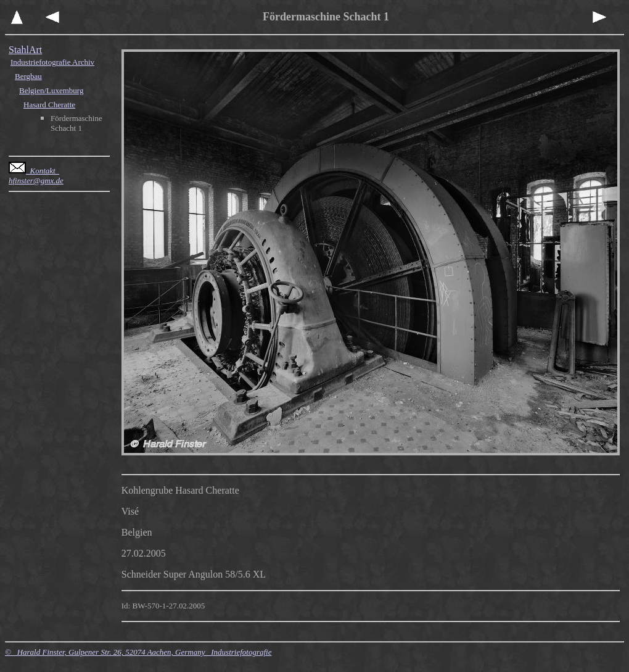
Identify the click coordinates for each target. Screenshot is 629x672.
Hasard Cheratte (49, 105)
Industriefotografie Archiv (52, 62)
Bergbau (28, 76)
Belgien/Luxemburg (51, 90)
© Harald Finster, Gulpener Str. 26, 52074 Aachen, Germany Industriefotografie (138, 652)
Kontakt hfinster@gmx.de (36, 176)
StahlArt (25, 50)
